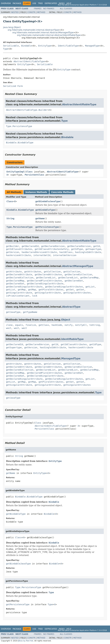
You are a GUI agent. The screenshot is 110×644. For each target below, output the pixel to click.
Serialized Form (13, 86)
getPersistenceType (47, 227)
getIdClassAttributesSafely (52, 249)
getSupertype (93, 249)
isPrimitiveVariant (18, 296)
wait (9, 328)
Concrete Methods (62, 192)
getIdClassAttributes (19, 249)
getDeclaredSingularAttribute (45, 284)
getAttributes (33, 272)
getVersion (13, 252)
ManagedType (92, 46)
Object (66, 320)
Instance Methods (36, 192)
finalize (31, 325)
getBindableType (45, 210)
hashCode (57, 325)
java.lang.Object (12, 27)
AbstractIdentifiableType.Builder (27, 110)
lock (35, 296)
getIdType (77, 249)
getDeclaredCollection (78, 275)
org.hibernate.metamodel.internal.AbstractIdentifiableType (49, 35)
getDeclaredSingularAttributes (64, 287)
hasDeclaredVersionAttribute (39, 252)
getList (90, 287)
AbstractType (71, 307)
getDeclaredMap (89, 278)
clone (9, 325)
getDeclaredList (46, 278)
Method (41, 12)
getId (97, 246)
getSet (70, 290)
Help (69, 3)
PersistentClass (34, 175)
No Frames (49, 9)
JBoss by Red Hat (26, 641)
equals (19, 325)
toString (95, 325)
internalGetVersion (65, 255)
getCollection (52, 272)
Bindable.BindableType (20, 143)
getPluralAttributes (51, 290)
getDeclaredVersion (53, 246)
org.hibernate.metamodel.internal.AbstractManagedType (43, 32)
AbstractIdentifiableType (29, 61)
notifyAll (81, 325)
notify (69, 325)
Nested (15, 12)
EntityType (45, 46)
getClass (44, 325)
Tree (40, 3)
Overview (6, 3)
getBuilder (13, 246)
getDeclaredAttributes (48, 275)
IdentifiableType (68, 46)
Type (6, 49)
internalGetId (42, 255)
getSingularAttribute (19, 293)
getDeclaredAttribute (19, 275)
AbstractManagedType (78, 266)
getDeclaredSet (74, 281)
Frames (38, 9)
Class (29, 172)
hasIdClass (66, 252)
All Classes (66, 9)
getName (40, 218)
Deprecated (51, 3)
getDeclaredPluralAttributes (44, 281)
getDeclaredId (30, 246)
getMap (22, 290)
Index (62, 3)
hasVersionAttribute (18, 255)
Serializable (11, 46)
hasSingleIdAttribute (88, 252)
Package (17, 3)
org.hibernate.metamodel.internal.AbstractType (33, 30)
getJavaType (13, 312)
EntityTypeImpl (16, 172)
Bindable (26, 46)
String (10, 218)
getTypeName (30, 312)
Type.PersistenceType (19, 126)
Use (34, 3)
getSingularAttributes (77, 293)
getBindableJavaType (48, 201)
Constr (31, 12)
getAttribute (14, 272)
